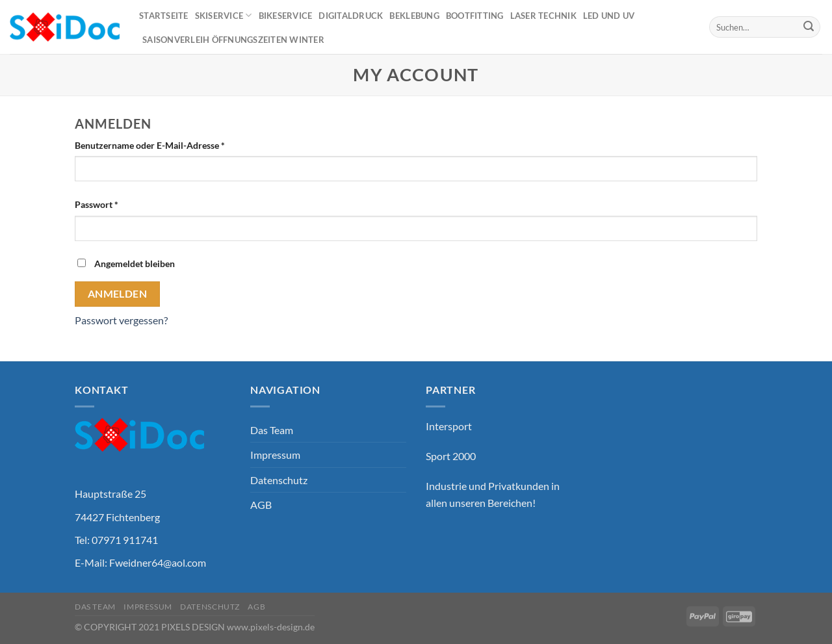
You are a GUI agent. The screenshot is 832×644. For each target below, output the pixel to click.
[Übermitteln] (809, 27)
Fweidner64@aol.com (158, 562)
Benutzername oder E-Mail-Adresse (150, 145)
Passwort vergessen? (121, 320)
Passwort (97, 204)
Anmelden (118, 294)
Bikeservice (286, 16)
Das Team (272, 430)
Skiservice (224, 15)
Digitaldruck (351, 16)
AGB (261, 505)
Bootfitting (475, 16)
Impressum (275, 455)
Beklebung (414, 16)
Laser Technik (543, 16)
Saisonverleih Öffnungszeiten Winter (233, 40)
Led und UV (609, 16)
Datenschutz (279, 480)
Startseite (164, 16)
